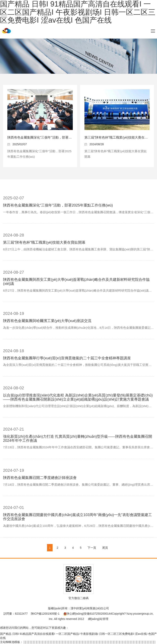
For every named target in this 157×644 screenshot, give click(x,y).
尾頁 (105, 548)
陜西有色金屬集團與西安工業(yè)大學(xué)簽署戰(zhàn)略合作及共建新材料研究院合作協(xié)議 (76, 282)
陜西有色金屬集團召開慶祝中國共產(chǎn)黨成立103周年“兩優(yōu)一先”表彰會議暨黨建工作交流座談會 (77, 517)
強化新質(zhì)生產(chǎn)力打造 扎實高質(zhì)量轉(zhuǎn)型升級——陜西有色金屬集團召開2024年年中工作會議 (78, 439)
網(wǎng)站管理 (98, 619)
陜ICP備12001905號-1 (45, 614)
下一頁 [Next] (92, 548)
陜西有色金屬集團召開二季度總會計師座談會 (40, 478)
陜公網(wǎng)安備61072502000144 (88, 614)
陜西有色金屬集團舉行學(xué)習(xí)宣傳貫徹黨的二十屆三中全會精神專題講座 (67, 358)
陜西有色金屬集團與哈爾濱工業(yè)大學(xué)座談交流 (47, 321)
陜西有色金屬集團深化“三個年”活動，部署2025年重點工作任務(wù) (56, 137)
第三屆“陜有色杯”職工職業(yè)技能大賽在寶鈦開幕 (44, 242)
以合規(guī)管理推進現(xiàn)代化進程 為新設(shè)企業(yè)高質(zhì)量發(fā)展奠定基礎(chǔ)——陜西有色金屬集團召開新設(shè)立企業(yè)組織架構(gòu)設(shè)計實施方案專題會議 (78, 397)
